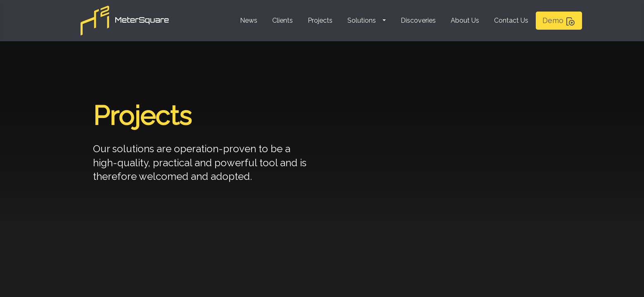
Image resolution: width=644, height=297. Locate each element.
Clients (283, 20)
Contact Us (511, 20)
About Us (465, 20)
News (249, 20)
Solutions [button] (362, 20)
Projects (320, 20)
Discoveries (418, 20)
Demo (559, 21)
